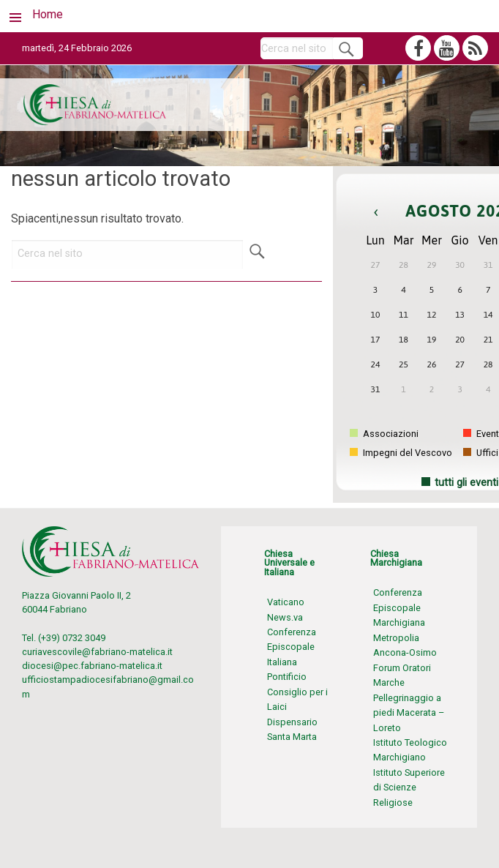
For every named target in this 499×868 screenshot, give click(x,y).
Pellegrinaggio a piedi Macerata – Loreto (409, 713)
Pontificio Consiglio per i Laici (297, 692)
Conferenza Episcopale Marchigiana (399, 607)
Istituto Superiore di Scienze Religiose (409, 787)
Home (48, 14)
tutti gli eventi (466, 483)
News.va (285, 617)
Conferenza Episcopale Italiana (292, 647)
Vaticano (286, 602)
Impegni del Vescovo (401, 453)
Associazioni (384, 434)
